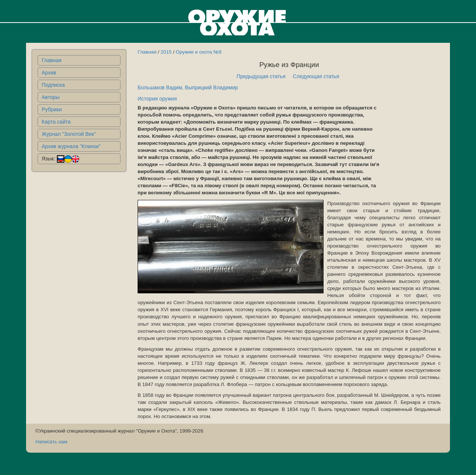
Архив (49, 73)
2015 (166, 52)
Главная (52, 60)
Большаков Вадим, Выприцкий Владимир (188, 87)
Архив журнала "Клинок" (71, 146)
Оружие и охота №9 (199, 52)
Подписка (53, 85)
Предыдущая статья (261, 76)
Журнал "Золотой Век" (69, 134)
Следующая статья (316, 76)
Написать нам (51, 442)
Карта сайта (56, 122)
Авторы (51, 97)
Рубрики (52, 109)
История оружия (157, 99)
